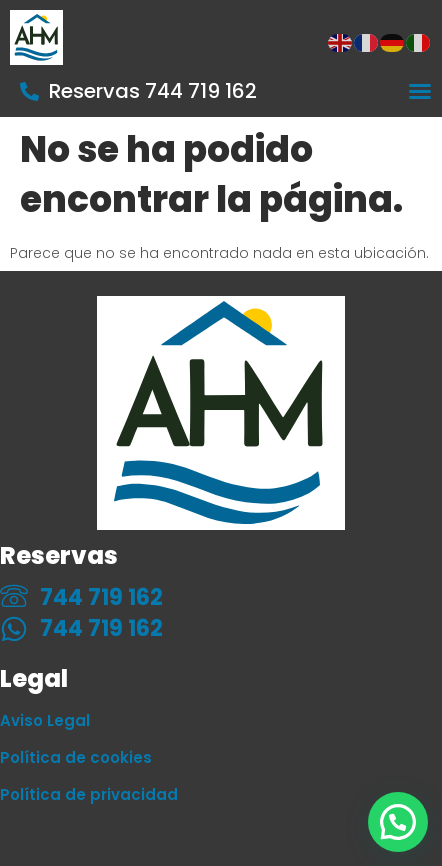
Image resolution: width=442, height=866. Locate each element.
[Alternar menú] (420, 91)
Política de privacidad (89, 794)
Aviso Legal (45, 720)
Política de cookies (76, 757)
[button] (398, 822)
